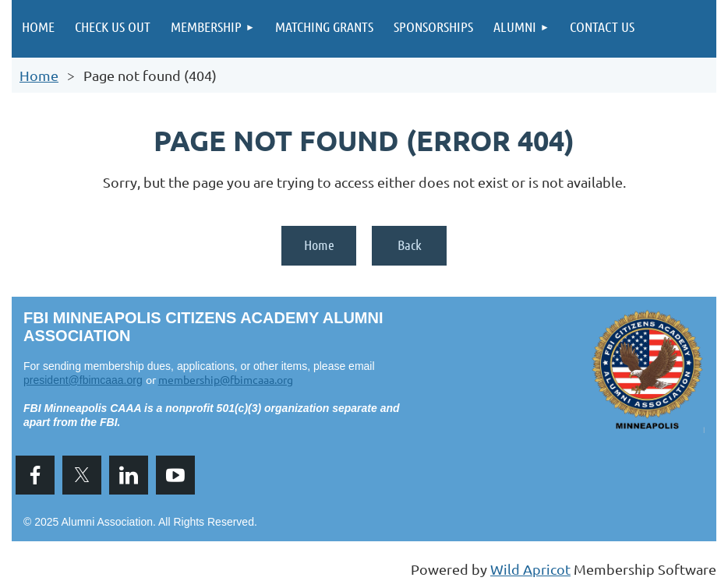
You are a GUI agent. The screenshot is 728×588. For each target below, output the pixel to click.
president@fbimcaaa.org (83, 380)
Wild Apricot (530, 569)
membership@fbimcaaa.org (226, 379)
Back (410, 245)
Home (39, 75)
